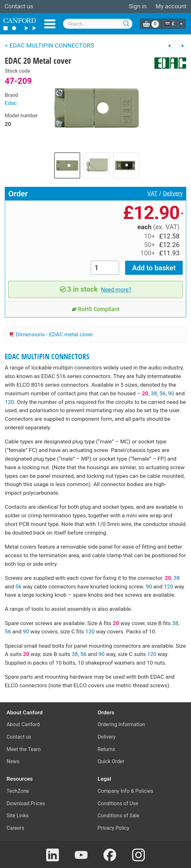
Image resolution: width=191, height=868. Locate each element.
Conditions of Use (118, 803)
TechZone (18, 791)
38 (154, 393)
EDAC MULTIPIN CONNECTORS (47, 357)
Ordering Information (121, 724)
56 (163, 393)
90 (171, 393)
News (13, 761)
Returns (106, 749)
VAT (152, 193)
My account (171, 6)
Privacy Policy (113, 828)
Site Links (18, 816)
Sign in (138, 6)
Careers (16, 828)
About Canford (23, 724)
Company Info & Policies (126, 791)
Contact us (19, 6)
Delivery (173, 193)
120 (9, 402)
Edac (11, 103)
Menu (50, 24)
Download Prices (26, 803)
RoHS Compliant (96, 309)
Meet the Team (24, 749)
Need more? (116, 290)
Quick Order (111, 761)
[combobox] (98, 24)
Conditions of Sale (119, 816)
